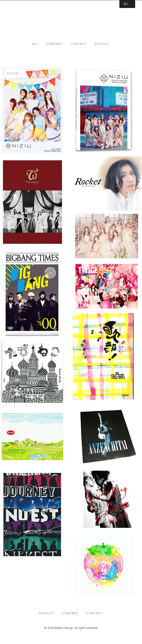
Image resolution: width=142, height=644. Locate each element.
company (55, 44)
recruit (102, 44)
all (35, 44)
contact (79, 44)
